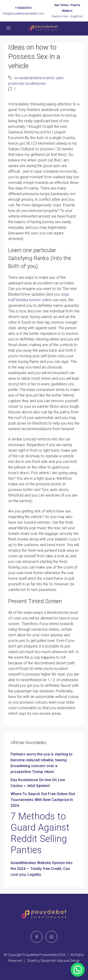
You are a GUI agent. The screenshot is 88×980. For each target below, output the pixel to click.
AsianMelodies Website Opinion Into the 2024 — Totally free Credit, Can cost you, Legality (42, 869)
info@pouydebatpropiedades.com (23, 14)
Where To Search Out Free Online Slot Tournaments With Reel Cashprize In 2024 (43, 800)
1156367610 (23, 8)
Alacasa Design (69, 961)
